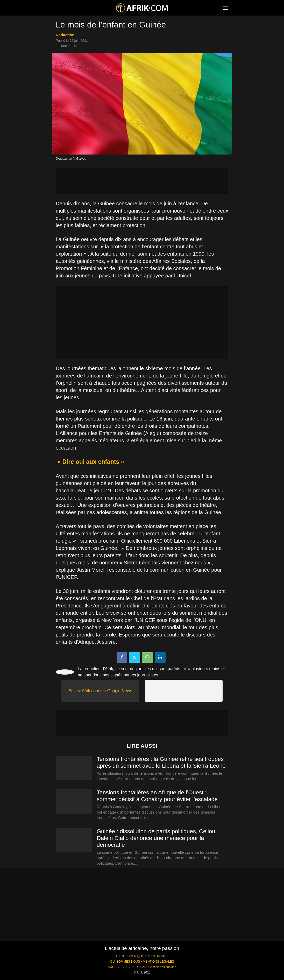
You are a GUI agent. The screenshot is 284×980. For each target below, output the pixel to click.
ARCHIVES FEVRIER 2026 (127, 967)
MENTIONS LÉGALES (158, 962)
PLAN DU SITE (157, 956)
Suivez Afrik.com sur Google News (100, 691)
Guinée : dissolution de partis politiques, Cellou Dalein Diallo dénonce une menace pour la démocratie (156, 838)
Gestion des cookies (162, 967)
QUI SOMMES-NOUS (125, 962)
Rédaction (65, 35)
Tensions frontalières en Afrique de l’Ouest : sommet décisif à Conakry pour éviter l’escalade (157, 796)
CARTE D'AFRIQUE (130, 956)
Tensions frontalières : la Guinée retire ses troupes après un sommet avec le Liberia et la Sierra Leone (161, 762)
